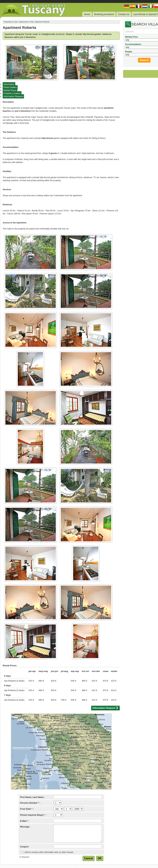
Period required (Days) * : (33, 815)
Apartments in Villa (26, 22)
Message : (25, 827)
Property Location (12, 93)
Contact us (124, 14)
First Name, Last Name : (33, 797)
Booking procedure (104, 14)
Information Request (13, 96)
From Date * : (27, 809)
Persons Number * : (30, 803)
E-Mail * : (25, 821)
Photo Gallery (10, 87)
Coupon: (25, 847)
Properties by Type (11, 22)
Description (9, 84)
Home (87, 14)
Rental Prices (10, 90)
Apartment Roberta (42, 22)
